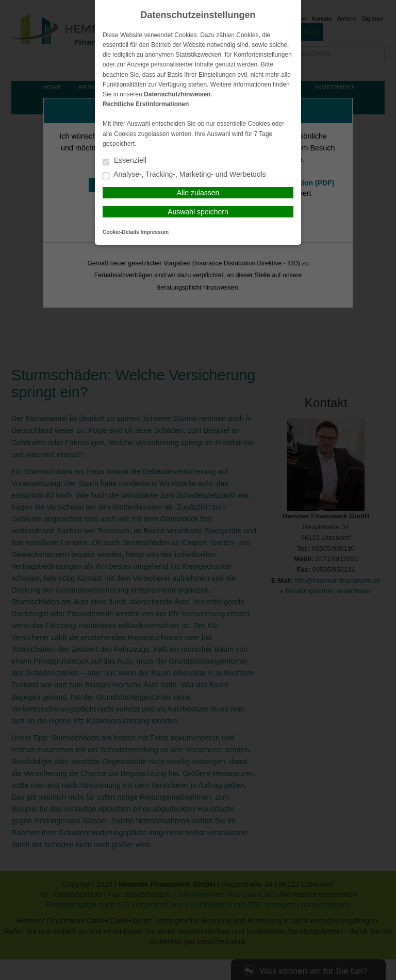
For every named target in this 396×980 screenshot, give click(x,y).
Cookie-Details (121, 232)
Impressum (155, 232)
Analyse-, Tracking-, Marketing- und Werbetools (184, 175)
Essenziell (125, 161)
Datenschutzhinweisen (177, 94)
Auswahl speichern (198, 212)
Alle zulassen (198, 193)
